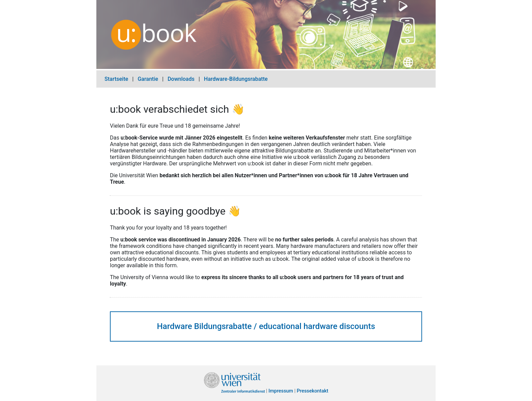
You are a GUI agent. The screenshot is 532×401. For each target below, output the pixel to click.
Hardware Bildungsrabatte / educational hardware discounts (266, 326)
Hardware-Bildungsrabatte (236, 79)
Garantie (148, 79)
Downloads (181, 79)
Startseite (116, 79)
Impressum (281, 391)
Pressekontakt (313, 391)
